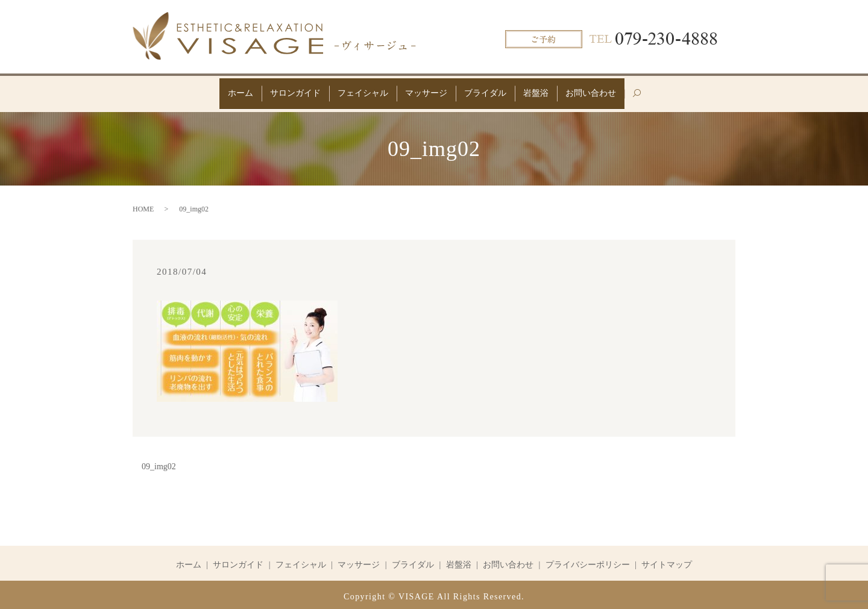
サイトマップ (667, 561)
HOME (143, 205)
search (666, 96)
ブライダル (492, 91)
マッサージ (426, 91)
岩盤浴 (550, 91)
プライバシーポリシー (588, 561)
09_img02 (159, 463)
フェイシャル (356, 91)
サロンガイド (282, 91)
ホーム (221, 91)
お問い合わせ (611, 91)
